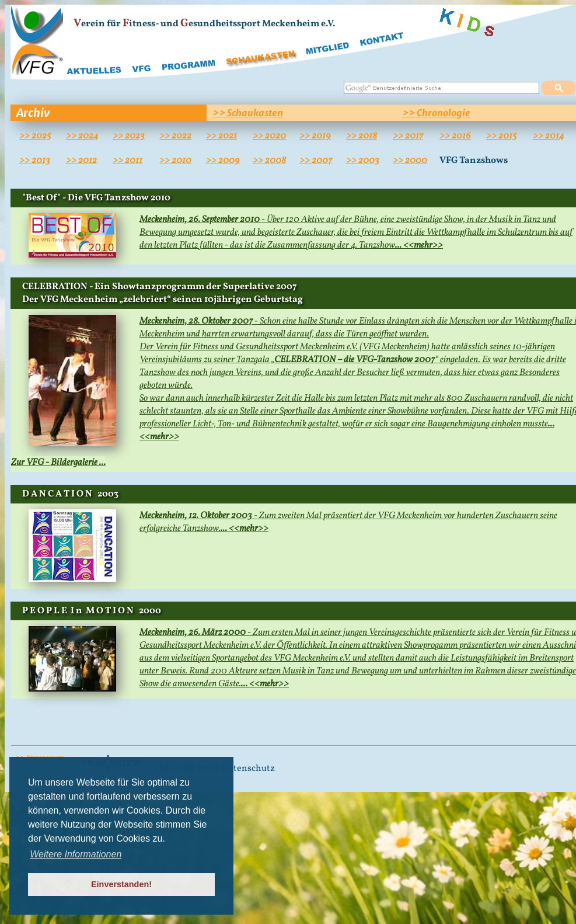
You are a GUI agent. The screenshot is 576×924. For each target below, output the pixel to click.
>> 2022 (175, 136)
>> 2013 (35, 161)
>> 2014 (548, 136)
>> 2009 (223, 161)
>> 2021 (221, 136)
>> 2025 (35, 136)
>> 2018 (362, 136)
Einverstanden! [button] (121, 884)
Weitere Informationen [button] (76, 854)
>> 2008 (269, 161)
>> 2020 (269, 136)
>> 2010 (175, 161)
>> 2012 (81, 161)
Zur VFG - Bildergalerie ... (58, 463)
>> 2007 (316, 161)
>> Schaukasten (248, 113)
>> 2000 (410, 161)
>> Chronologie (436, 113)
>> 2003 (363, 161)
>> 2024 (82, 136)
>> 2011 (128, 161)
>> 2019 (315, 136)
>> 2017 (408, 136)
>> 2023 (129, 136)
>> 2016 (455, 136)
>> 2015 (501, 136)
